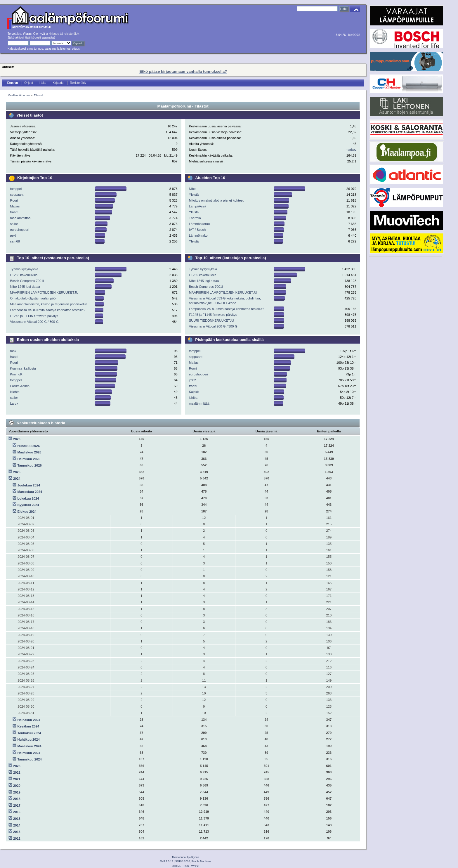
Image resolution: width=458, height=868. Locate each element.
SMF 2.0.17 (166, 861)
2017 (17, 805)
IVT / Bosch (197, 230)
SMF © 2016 (183, 861)
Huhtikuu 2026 (29, 446)
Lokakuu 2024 (28, 498)
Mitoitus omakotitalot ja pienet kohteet (216, 200)
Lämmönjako (198, 235)
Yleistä (194, 195)
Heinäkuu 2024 (29, 720)
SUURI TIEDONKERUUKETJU (212, 320)
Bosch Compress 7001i (27, 281)
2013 (17, 832)
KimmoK (16, 374)
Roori (14, 200)
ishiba (193, 398)
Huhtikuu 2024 (29, 739)
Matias (15, 206)
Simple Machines (201, 861)
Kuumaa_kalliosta (23, 368)
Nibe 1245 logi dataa (25, 287)
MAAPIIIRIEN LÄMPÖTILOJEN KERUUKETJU (44, 292)
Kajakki (194, 392)
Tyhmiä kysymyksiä (24, 269)
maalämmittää (20, 218)
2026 (17, 439)
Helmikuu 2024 (29, 753)
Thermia (195, 218)
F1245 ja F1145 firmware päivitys (34, 316)
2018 (17, 799)
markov (351, 150)
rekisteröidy (71, 34)
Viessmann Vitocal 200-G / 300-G (34, 322)
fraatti (14, 212)
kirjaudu (54, 34)
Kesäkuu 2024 (28, 726)
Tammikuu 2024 (30, 759)
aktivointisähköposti (28, 38)
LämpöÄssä (198, 206)
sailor (14, 224)
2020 (17, 786)
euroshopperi (19, 230)
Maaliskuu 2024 (30, 746)
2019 (17, 792)
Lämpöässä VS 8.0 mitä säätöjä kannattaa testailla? (47, 310)
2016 (17, 812)
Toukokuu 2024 (29, 733)
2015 (17, 819)
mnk (13, 351)
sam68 (15, 241)
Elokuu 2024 (27, 512)
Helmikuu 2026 (29, 459)
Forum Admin (20, 386)
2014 (17, 825)
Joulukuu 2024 (29, 485)
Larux (14, 403)
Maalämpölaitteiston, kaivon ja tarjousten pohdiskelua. (49, 304)
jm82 (192, 380)
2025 (17, 472)
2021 (17, 779)
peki (13, 235)
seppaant (17, 195)
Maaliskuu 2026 (30, 452)
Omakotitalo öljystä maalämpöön (34, 298)
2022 (17, 772)
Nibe (192, 189)
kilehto (15, 392)
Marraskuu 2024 (30, 492)
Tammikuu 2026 (30, 465)
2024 (17, 479)
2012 (17, 838)
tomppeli (16, 189)
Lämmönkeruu (199, 224)
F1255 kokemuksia (24, 275)
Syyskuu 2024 (28, 505)
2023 (17, 766)
